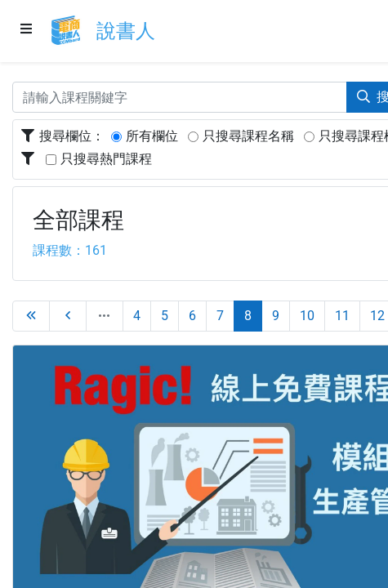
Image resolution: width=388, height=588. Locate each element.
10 (307, 316)
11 (342, 316)
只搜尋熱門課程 (106, 159)
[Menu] (27, 30)
